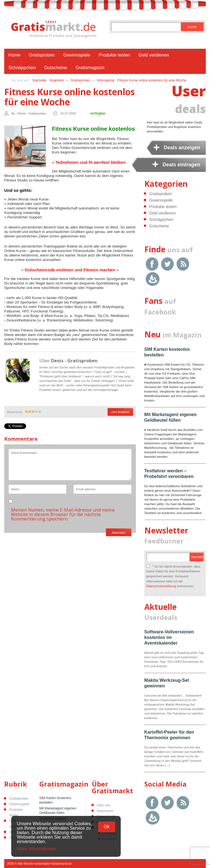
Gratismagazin (90, 68)
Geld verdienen (154, 55)
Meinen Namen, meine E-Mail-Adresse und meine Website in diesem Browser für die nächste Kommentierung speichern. (63, 514)
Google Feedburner (153, 279)
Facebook (152, 264)
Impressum (105, 811)
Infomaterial (106, 80)
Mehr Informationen (36, 849)
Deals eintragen (181, 165)
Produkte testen (114, 55)
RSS (183, 264)
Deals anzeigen (182, 148)
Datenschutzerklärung (161, 586)
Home (14, 55)
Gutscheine (56, 68)
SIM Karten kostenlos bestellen (55, 800)
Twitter (167, 264)
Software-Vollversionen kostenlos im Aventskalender (169, 637)
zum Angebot (120, 412)
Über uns (103, 805)
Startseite (39, 80)
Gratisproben (42, 55)
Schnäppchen (22, 68)
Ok (107, 827)
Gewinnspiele (77, 55)
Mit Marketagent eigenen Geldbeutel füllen (58, 811)
